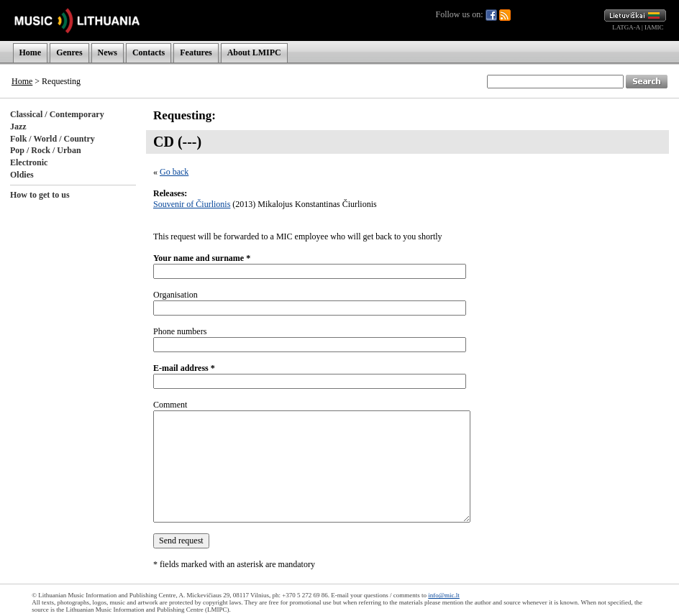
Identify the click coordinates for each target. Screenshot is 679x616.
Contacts (149, 52)
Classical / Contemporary (57, 114)
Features (196, 52)
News (108, 52)
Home (31, 52)
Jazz (18, 127)
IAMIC (654, 27)
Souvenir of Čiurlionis (192, 204)
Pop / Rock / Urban (46, 150)
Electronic (29, 162)
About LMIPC (254, 52)
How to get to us (40, 195)
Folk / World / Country (53, 139)
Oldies (22, 175)
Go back (174, 172)
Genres (69, 52)
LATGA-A (626, 27)
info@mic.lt (444, 595)
